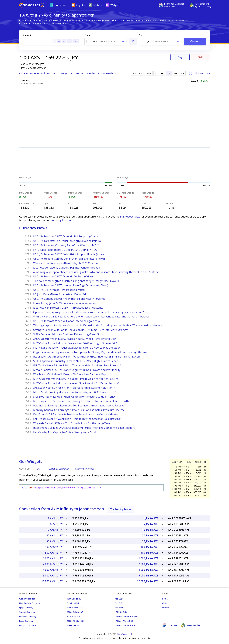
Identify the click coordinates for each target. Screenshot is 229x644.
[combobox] (105, 41)
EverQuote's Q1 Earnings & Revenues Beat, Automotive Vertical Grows (76, 414)
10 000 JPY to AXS (148, 581)
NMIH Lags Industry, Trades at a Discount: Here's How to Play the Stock (77, 348)
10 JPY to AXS (150, 530)
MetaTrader (191, 625)
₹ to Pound (120, 608)
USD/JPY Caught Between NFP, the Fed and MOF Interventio (69, 299)
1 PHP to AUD (121, 612)
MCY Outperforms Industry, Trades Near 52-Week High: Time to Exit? (75, 343)
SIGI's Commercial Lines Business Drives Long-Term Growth (70, 334)
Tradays (170, 625)
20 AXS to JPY (55, 535)
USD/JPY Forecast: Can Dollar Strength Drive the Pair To (67, 241)
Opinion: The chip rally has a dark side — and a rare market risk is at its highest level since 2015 (91, 312)
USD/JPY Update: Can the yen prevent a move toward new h (69, 259)
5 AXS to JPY (55, 524)
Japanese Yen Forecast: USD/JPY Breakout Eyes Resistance (68, 308)
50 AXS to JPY (55, 541)
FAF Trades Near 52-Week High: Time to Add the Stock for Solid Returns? (77, 365)
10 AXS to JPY (55, 530)
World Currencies (27, 599)
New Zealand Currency (30, 603)
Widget (65, 73)
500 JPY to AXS (149, 553)
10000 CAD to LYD (75, 612)
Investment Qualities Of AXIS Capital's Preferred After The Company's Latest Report (84, 428)
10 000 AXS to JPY (52, 581)
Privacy (165, 608)
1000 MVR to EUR (75, 608)
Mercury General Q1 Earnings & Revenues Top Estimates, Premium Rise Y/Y (79, 410)
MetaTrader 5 (108, 73)
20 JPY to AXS (150, 535)
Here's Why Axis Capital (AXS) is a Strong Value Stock (65, 432)
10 (59, 41)
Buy (180, 57)
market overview (130, 217)
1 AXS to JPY (55, 518)
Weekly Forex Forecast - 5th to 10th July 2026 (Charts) (65, 263)
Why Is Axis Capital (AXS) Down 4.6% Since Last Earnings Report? (72, 374)
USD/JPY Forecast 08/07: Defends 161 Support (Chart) (65, 236)
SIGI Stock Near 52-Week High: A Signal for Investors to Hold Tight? (74, 397)
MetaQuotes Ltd (124, 634)
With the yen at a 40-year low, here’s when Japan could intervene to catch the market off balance (91, 317)
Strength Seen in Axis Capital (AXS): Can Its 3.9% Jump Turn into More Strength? (81, 330)
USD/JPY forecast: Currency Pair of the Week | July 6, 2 (66, 245)
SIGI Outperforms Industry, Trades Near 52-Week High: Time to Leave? (76, 361)
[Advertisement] (114, 162)
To (141, 35)
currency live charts (63, 220)
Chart (39, 469)
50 (64, 41)
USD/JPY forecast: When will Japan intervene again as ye (67, 321)
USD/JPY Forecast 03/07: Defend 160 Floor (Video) (63, 276)
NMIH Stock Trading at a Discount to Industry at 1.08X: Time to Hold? (75, 392)
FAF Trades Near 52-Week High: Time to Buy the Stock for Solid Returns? (77, 419)
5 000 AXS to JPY (53, 576)
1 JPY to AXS (151, 518)
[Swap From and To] (133, 41)
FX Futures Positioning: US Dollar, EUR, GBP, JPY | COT (66, 250)
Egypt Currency (26, 608)
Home (165, 599)
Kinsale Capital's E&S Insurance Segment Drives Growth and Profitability (77, 370)
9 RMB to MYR (73, 603)
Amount (27, 35)
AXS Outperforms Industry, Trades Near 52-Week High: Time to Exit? (75, 339)
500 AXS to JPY (54, 553)
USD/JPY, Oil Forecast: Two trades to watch (59, 290)
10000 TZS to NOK (76, 621)
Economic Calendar (85, 73)
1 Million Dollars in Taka (126, 625)
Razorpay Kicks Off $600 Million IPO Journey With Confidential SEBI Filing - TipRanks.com (87, 357)
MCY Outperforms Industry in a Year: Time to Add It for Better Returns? (76, 379)
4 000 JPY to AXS (148, 570)
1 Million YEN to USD (124, 621)
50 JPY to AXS (150, 541)
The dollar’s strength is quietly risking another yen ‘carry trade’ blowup (76, 281)
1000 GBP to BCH (75, 599)
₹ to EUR (118, 603)
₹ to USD (119, 599)
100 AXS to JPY (54, 547)
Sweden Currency (27, 612)
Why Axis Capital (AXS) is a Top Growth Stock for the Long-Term (72, 423)
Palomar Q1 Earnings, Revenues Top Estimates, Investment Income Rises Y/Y (80, 405)
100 (69, 41)
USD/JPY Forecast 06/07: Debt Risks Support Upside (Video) (69, 254)
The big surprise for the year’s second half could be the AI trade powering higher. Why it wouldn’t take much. (99, 325)
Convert (195, 41)
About (165, 603)
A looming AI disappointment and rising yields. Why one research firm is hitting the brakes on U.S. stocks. (97, 272)
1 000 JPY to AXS (148, 558)
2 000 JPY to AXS (148, 564)
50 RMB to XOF (74, 617)
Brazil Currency (26, 621)
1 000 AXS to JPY (53, 558)
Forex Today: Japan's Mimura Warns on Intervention (65, 303)
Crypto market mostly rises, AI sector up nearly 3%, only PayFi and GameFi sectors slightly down (91, 352)
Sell (200, 57)
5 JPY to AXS (151, 524)
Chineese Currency (28, 617)
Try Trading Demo (120, 509)
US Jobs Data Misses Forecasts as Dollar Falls (61, 294)
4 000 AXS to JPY (53, 570)
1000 (76, 41)
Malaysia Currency (28, 625)
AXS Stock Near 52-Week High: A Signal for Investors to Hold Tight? (74, 388)
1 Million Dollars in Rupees (127, 617)
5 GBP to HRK (73, 625)
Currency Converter (59, 469)
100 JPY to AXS (149, 547)
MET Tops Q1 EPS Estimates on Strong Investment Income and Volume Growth (81, 401)
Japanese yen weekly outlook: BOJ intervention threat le (67, 268)
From (87, 35)
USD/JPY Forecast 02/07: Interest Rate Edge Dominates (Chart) (71, 285)
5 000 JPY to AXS (148, 576)
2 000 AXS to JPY (53, 564)
